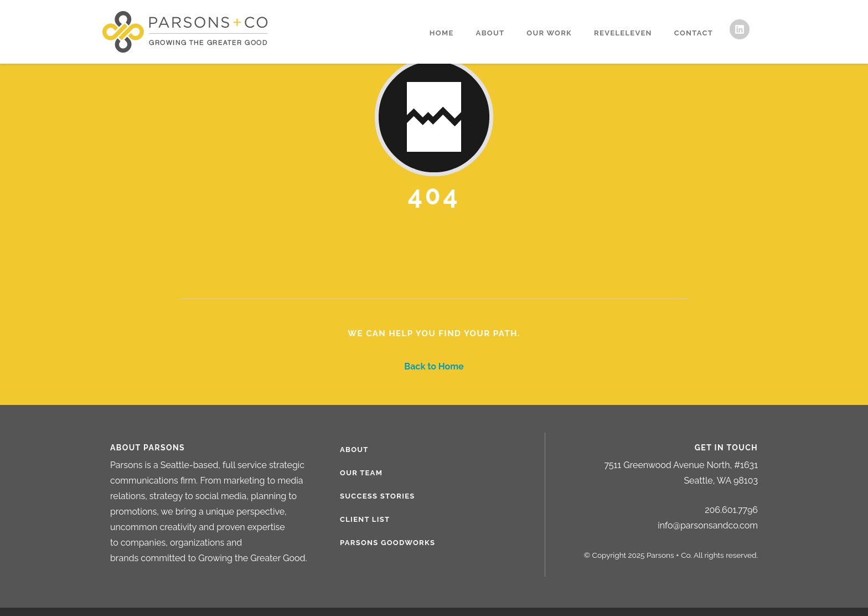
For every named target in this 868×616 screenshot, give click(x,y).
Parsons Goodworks (387, 543)
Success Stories (378, 496)
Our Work (549, 33)
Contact (694, 33)
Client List (365, 519)
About (490, 33)
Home (442, 33)
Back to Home (434, 366)
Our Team (361, 473)
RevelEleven (623, 33)
